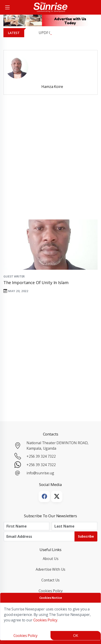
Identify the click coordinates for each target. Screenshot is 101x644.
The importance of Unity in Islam (36, 282)
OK (76, 636)
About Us (51, 559)
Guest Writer (14, 276)
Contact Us (51, 580)
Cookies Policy (51, 591)
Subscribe (86, 536)
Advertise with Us (51, 569)
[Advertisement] (50, 164)
